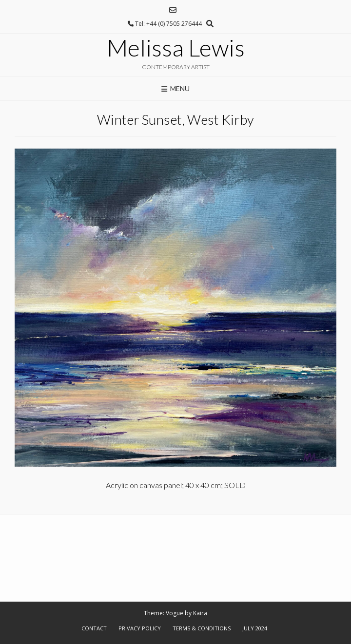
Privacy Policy (140, 628)
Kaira (200, 613)
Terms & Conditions (202, 628)
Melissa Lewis (176, 48)
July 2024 (255, 628)
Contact (94, 628)
